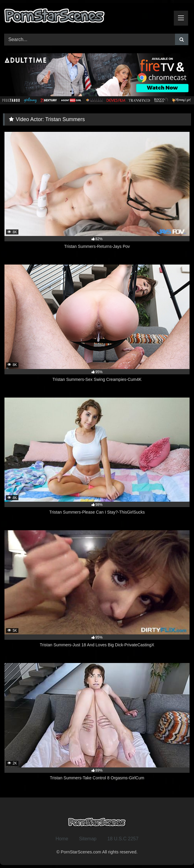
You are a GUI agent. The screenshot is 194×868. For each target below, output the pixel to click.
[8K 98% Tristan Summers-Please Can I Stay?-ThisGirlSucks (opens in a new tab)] (97, 460)
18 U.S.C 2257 (123, 839)
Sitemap (88, 839)
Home (62, 839)
